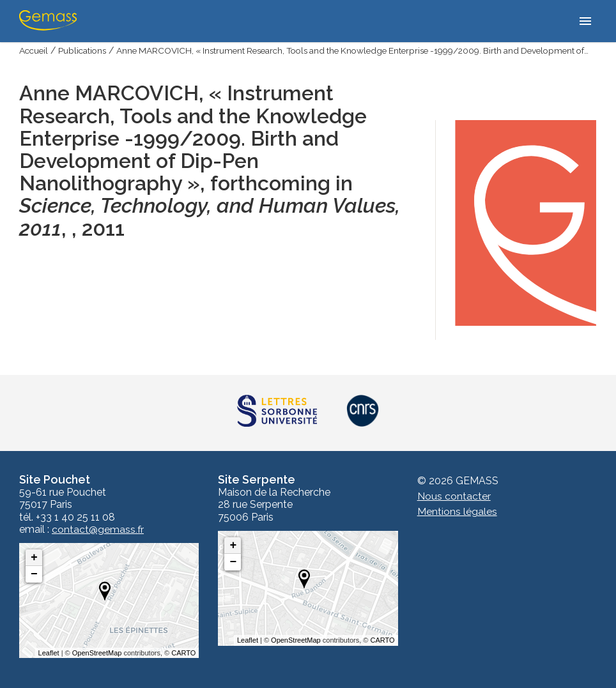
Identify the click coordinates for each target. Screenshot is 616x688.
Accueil (35, 50)
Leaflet (49, 653)
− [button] (34, 574)
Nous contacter (454, 497)
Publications (85, 50)
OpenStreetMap (97, 653)
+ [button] (34, 558)
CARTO (183, 653)
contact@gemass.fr (98, 530)
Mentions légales (457, 512)
